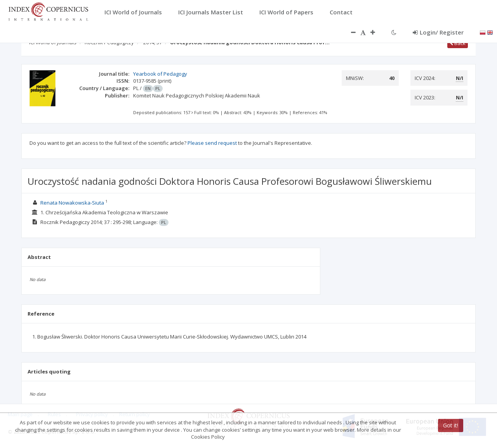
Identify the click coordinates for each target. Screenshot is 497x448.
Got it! (451, 425)
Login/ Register (438, 32)
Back (458, 43)
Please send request (212, 143)
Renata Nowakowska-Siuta (72, 203)
